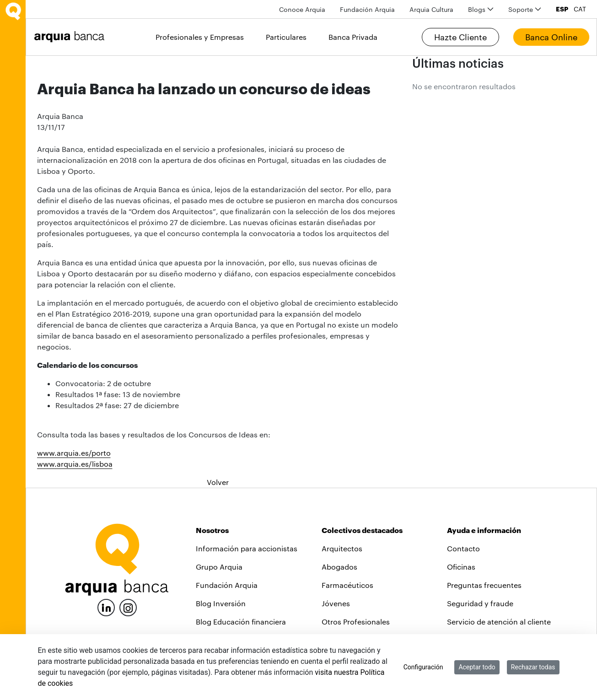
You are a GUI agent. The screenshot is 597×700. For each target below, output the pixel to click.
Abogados (339, 567)
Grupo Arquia (219, 567)
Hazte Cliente (460, 37)
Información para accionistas (247, 548)
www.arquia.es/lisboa (75, 464)
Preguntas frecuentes (484, 585)
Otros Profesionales (356, 622)
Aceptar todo (477, 667)
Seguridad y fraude (480, 603)
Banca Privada (353, 37)
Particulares (286, 37)
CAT (580, 9)
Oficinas (461, 567)
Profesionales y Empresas (200, 37)
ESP (562, 9)
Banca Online (551, 37)
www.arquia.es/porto (74, 453)
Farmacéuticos (347, 585)
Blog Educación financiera (241, 622)
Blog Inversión (221, 603)
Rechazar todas (533, 667)
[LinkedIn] (106, 606)
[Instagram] (128, 607)
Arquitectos (342, 548)
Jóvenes (336, 603)
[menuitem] (302, 9)
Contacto (463, 548)
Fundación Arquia (227, 585)
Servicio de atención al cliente (499, 622)
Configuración (423, 667)
